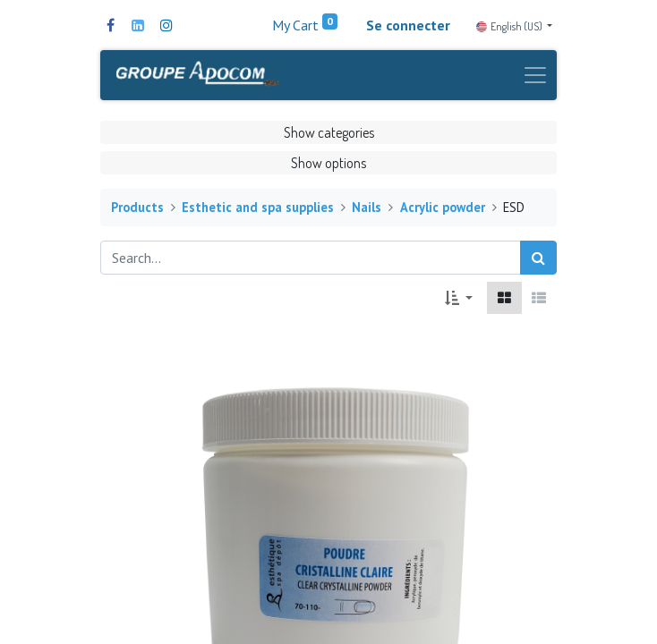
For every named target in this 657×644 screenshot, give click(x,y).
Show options (328, 163)
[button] (459, 298)
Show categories (329, 132)
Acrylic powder (443, 207)
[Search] (538, 258)
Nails (367, 207)
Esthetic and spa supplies (258, 207)
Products (137, 207)
